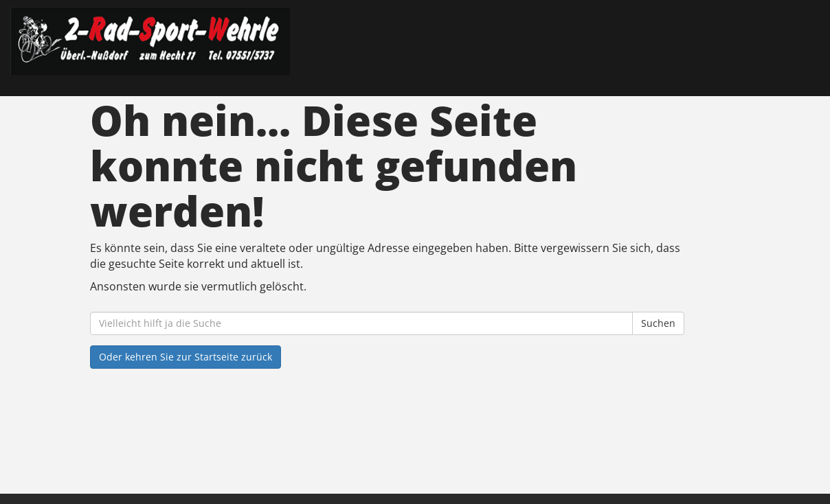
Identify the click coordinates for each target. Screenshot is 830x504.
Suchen (658, 323)
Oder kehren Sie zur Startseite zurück (186, 357)
